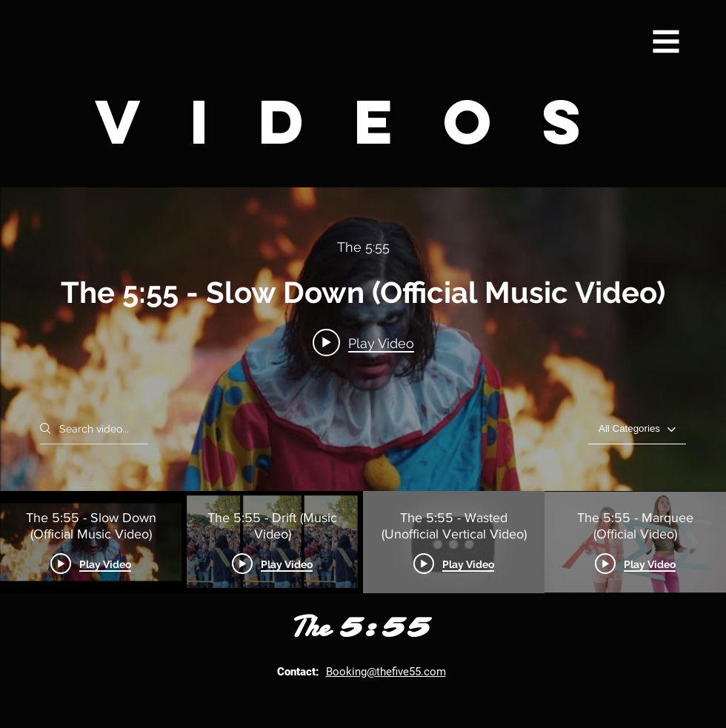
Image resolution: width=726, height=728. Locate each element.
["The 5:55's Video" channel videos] (363, 542)
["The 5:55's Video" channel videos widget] (363, 390)
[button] (666, 42)
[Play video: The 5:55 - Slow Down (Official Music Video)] (363, 343)
